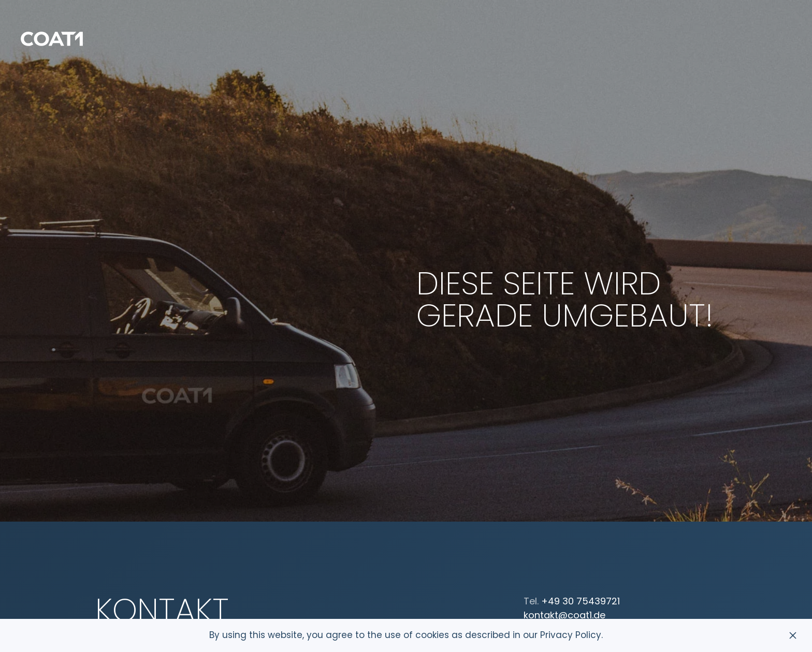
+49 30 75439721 (581, 601)
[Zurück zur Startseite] (52, 39)
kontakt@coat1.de (564, 615)
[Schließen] (793, 635)
